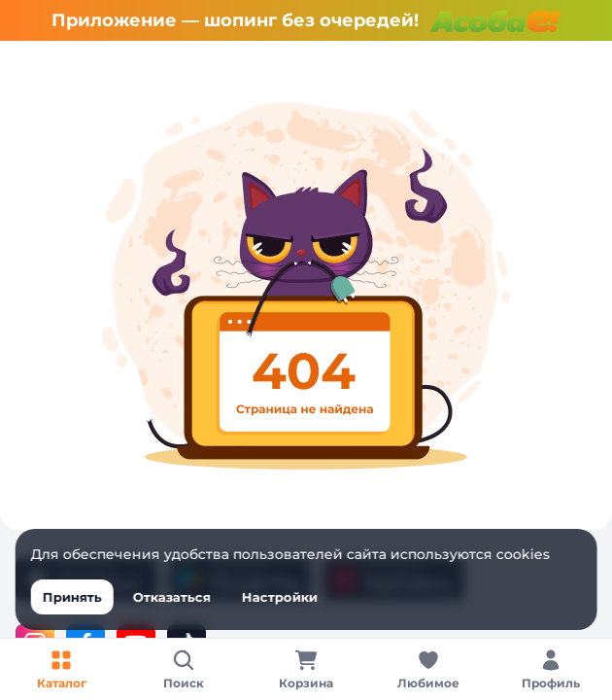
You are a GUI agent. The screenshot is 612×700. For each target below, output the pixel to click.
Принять (72, 597)
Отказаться (172, 597)
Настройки (280, 597)
